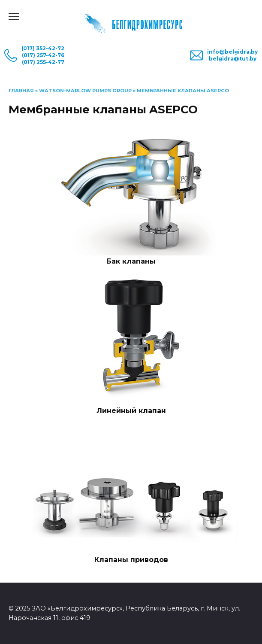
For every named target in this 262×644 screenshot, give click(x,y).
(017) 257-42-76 (43, 55)
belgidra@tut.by (233, 59)
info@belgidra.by (232, 52)
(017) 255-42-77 (43, 62)
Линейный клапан (131, 411)
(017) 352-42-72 (43, 48)
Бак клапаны (131, 261)
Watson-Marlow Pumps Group (85, 91)
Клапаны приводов (131, 560)
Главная (21, 91)
